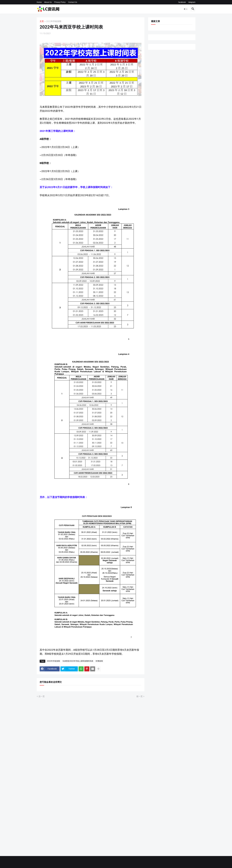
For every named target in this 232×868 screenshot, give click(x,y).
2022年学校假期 (54, 21)
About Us (48, 2)
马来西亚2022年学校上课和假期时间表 (78, 661)
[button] (186, 9)
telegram (192, 2)
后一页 (42, 696)
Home (39, 2)
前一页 (140, 696)
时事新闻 (99, 661)
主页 (42, 21)
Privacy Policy (60, 2)
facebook (182, 2)
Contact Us (73, 2)
